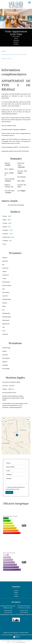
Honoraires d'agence (7, 635)
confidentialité (25, 641)
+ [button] (4, 419)
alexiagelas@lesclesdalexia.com (8, 614)
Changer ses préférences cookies (23, 635)
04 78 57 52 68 (24, 610)
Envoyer (9, 492)
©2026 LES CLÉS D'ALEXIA (11, 633)
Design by (16, 637)
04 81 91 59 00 (8, 610)
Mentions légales (24, 632)
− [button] (4, 421)
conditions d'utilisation (11, 642)
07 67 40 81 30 (8, 612)
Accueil (3, 51)
